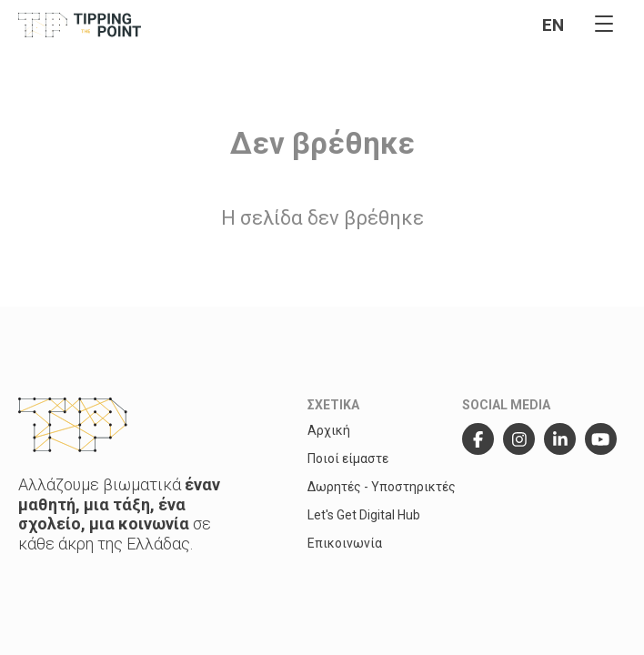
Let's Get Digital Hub (364, 515)
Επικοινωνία (345, 543)
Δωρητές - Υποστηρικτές (382, 487)
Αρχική (329, 430)
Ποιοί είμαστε (348, 458)
